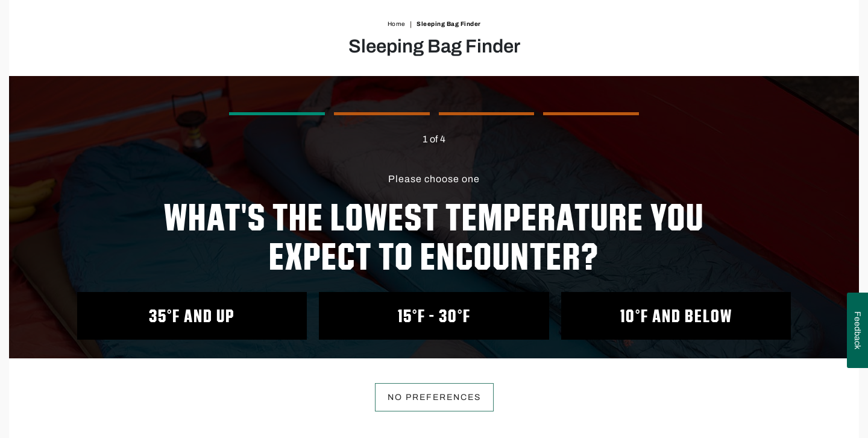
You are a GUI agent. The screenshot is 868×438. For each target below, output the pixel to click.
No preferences (434, 397)
